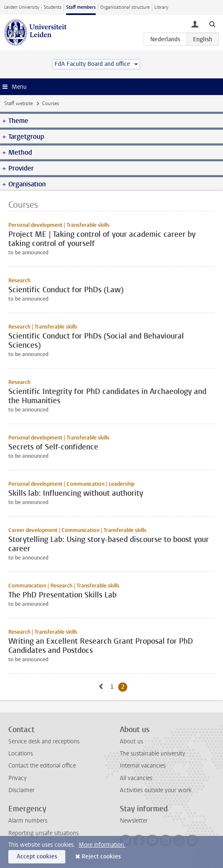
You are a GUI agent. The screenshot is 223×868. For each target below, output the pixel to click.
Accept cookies (37, 857)
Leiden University (22, 7)
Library (161, 7)
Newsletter (134, 821)
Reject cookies (101, 857)
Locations (21, 754)
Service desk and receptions (44, 741)
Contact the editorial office (42, 766)
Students (53, 7)
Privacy (17, 778)
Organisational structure (125, 7)
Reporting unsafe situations (43, 833)
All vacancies (136, 778)
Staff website (19, 103)
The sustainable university (152, 754)
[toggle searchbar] (212, 24)
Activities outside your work (156, 790)
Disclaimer (21, 790)
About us (131, 741)
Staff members (81, 7)
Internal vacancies (143, 766)
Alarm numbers (28, 821)
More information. (102, 845)
